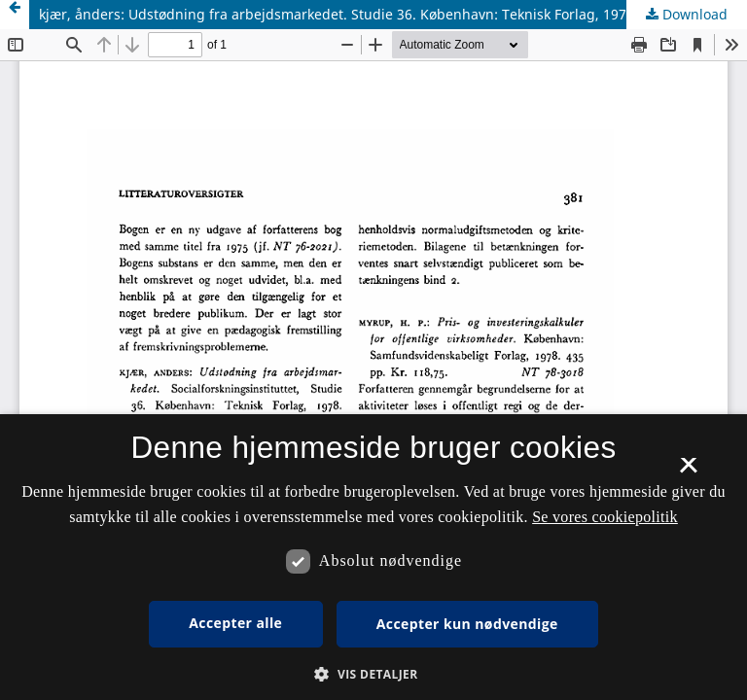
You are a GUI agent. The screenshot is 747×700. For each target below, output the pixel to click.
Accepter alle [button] (235, 623)
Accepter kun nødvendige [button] (467, 624)
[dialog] (373, 557)
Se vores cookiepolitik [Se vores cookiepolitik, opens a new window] (605, 517)
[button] (373, 674)
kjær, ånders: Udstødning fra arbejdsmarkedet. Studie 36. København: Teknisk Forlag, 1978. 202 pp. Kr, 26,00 (393, 14)
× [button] (688, 472)
